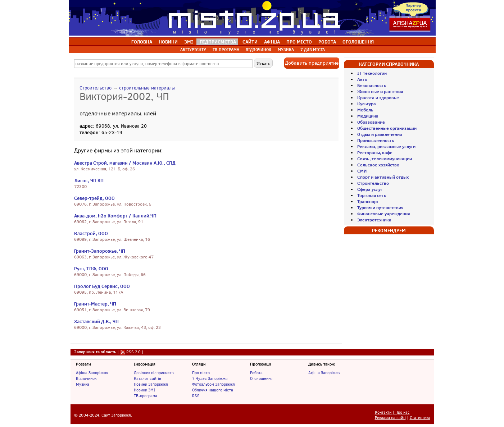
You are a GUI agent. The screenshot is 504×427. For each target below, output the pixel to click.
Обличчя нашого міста (213, 390)
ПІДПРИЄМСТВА (218, 42)
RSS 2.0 (133, 352)
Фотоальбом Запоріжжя (214, 384)
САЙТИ (250, 42)
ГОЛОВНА (142, 42)
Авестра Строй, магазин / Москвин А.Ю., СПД (125, 163)
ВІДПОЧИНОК (258, 50)
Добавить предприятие (312, 63)
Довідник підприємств (154, 373)
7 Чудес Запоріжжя (210, 378)
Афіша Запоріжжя (92, 373)
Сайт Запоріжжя (116, 415)
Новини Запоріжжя (151, 384)
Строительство (96, 88)
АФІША (272, 42)
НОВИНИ (168, 42)
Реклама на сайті (390, 418)
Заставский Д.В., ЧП (96, 321)
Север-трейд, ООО (94, 198)
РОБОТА (327, 42)
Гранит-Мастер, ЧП (95, 304)
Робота (256, 373)
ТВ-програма (146, 396)
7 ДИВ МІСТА (313, 50)
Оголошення (261, 378)
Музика (83, 384)
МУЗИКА (286, 50)
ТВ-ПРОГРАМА (226, 50)
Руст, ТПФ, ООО (91, 268)
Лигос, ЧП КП (89, 180)
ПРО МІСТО (299, 42)
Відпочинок (86, 378)
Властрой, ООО (91, 233)
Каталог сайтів (147, 378)
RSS (196, 396)
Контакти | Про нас (392, 412)
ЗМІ (189, 42)
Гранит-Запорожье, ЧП (100, 251)
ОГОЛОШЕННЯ (358, 42)
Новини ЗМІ (144, 390)
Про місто (201, 373)
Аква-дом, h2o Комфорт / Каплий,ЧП (115, 216)
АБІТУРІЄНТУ (193, 50)
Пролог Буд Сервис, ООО (102, 286)
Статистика (420, 418)
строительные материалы (147, 88)
